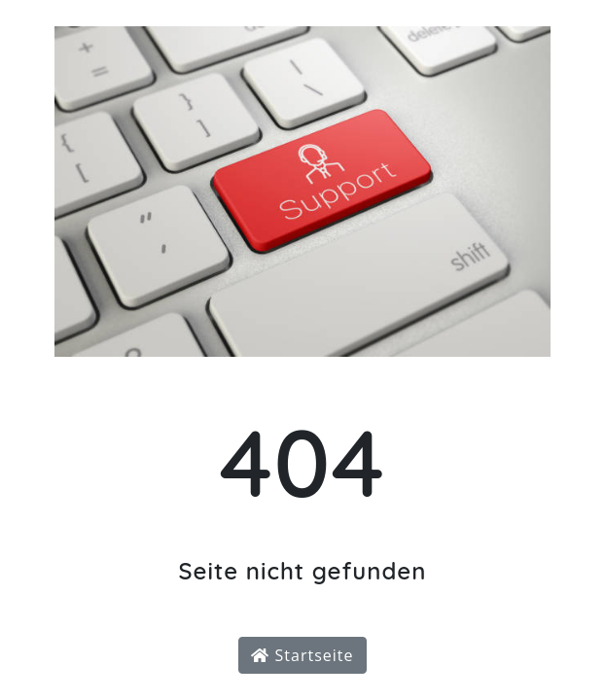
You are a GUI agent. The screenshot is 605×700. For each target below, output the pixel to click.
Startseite (302, 655)
